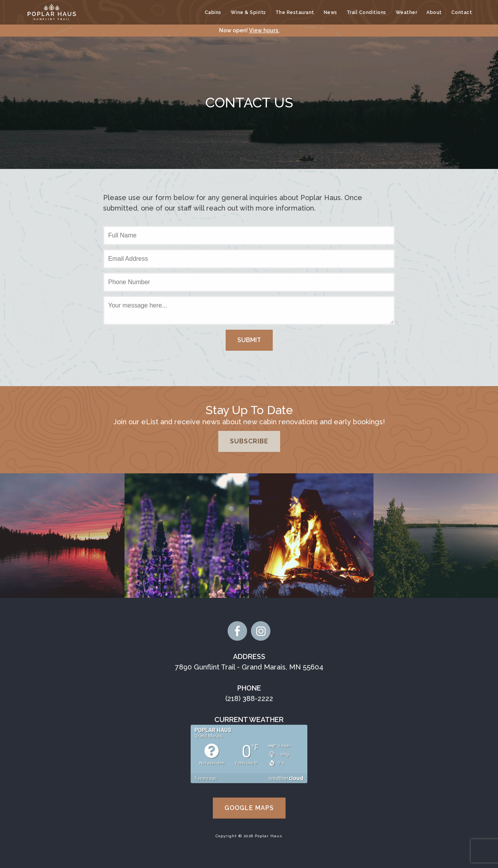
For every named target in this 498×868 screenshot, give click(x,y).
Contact (462, 12)
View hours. (264, 30)
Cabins (213, 12)
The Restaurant (295, 12)
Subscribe (249, 441)
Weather (407, 12)
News (331, 12)
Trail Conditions (366, 12)
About (434, 12)
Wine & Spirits (248, 12)
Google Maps (249, 808)
